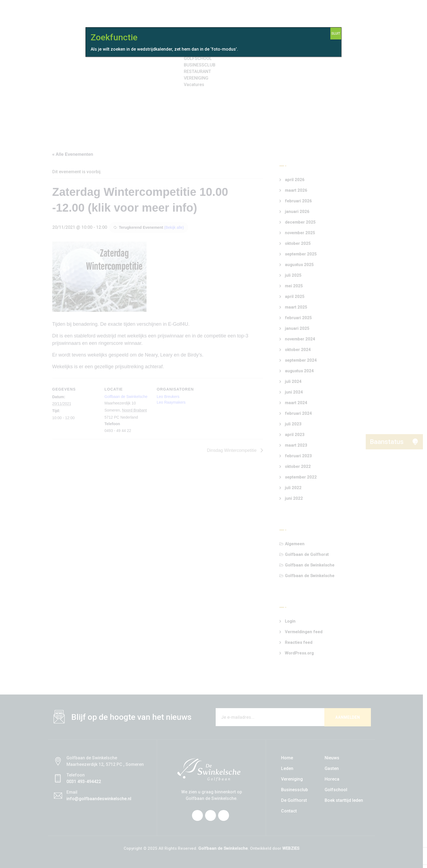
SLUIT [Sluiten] (336, 33)
